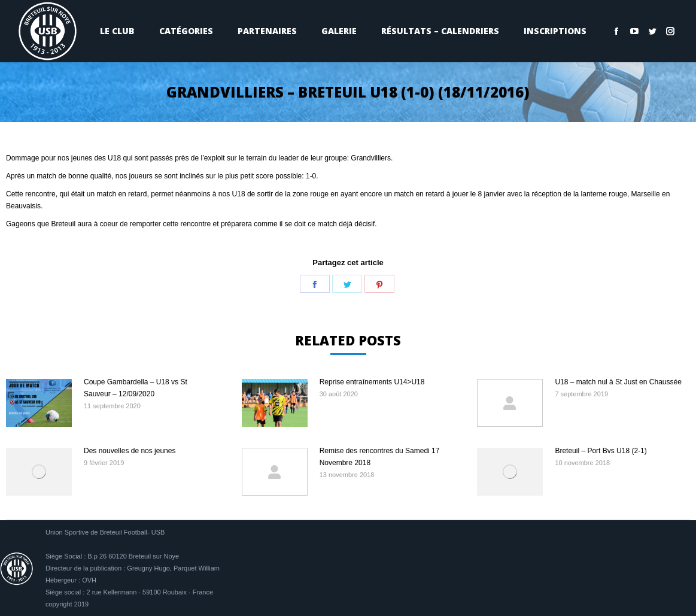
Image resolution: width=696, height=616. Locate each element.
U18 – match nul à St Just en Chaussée (618, 382)
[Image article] (39, 403)
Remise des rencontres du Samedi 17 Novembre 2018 (380, 457)
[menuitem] (117, 31)
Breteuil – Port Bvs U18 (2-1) (601, 451)
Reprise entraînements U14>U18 (372, 382)
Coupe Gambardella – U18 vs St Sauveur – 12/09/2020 (136, 388)
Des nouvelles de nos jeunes (130, 451)
